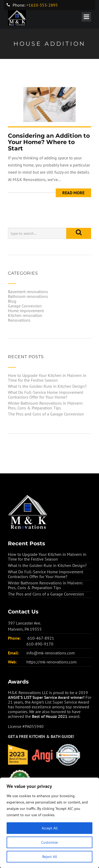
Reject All (50, 857)
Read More (73, 193)
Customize (49, 842)
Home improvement (26, 311)
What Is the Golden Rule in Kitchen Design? (47, 386)
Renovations (19, 320)
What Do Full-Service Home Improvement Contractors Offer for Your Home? (46, 395)
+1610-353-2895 (42, 5)
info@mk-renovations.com (51, 653)
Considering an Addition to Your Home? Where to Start (49, 142)
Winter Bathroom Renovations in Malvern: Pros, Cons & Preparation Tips (46, 405)
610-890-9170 (40, 644)
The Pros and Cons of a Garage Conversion (46, 414)
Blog (12, 301)
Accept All (50, 828)
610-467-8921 (41, 638)
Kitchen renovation (25, 315)
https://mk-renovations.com (51, 662)
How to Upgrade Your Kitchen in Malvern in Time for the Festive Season (47, 378)
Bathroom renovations (28, 296)
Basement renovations (28, 292)
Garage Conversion (25, 306)
